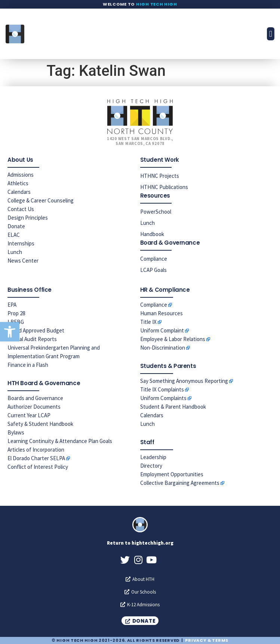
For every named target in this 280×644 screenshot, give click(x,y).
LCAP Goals (153, 270)
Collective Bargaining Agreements (180, 483)
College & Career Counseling (41, 200)
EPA (12, 305)
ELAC (14, 235)
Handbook (152, 234)
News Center (23, 261)
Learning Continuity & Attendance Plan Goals (60, 441)
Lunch (15, 252)
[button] (10, 332)
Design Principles (28, 218)
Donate (16, 226)
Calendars (19, 192)
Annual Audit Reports (32, 339)
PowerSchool (156, 212)
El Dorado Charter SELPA (36, 458)
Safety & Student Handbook (40, 424)
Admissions (21, 175)
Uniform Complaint (162, 330)
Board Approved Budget (36, 330)
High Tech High (157, 4)
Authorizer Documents (34, 407)
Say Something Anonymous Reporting (184, 381)
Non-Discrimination (163, 348)
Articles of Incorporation (36, 450)
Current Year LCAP (29, 415)
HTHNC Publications (164, 187)
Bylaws (16, 432)
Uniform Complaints (163, 398)
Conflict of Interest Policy (38, 467)
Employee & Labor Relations (173, 339)
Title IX (148, 322)
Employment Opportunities (172, 474)
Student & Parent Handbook (173, 407)
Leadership (153, 457)
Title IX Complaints (162, 389)
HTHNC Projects (160, 176)
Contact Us (21, 209)
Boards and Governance (35, 398)
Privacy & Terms (207, 640)
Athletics (18, 183)
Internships (21, 243)
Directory (151, 466)
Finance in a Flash (28, 365)
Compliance (154, 259)
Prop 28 (16, 313)
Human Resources (161, 313)
